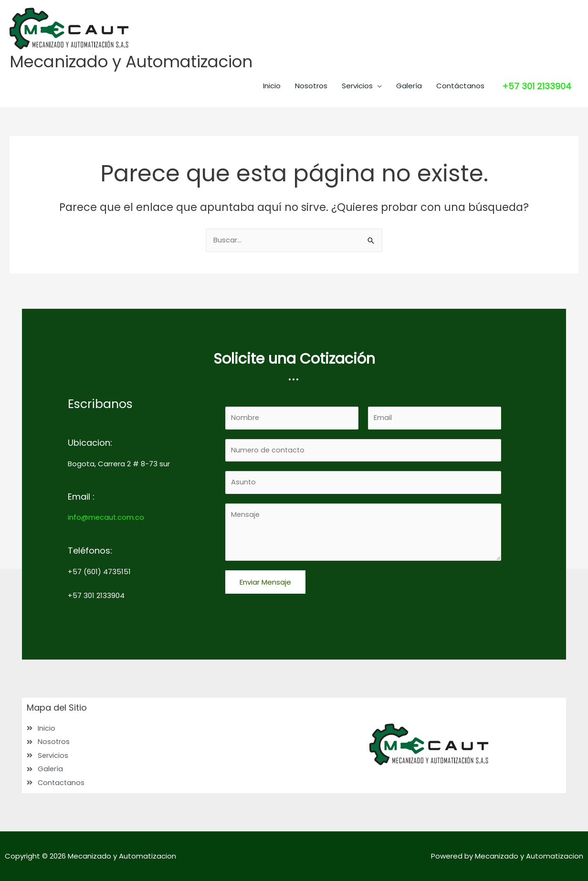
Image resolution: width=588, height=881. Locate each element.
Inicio (272, 86)
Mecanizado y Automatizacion (134, 62)
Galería (409, 86)
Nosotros (311, 86)
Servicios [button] (357, 86)
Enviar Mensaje (265, 582)
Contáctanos (460, 86)
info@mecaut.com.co (106, 516)
